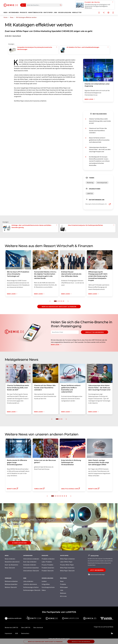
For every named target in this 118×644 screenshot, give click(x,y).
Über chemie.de (38, 627)
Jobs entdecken (28, 581)
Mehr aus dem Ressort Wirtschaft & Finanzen (59, 307)
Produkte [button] (24, 12)
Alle (22, 5)
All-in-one (63, 596)
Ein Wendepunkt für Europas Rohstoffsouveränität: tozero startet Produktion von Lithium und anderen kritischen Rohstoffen (99, 161)
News (62, 581)
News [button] (6, 12)
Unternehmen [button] (14, 12)
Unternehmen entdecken (31, 559)
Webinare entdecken (11, 581)
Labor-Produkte (47, 562)
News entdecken (10, 559)
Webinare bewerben (11, 584)
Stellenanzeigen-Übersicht (32, 590)
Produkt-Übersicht (48, 571)
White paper (64, 587)
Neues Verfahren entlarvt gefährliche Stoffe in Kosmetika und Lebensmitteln (99, 140)
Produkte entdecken (48, 559)
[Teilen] (104, 13)
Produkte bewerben (48, 568)
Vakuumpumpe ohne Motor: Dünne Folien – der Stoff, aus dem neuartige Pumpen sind (100, 149)
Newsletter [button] (77, 12)
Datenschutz (25, 633)
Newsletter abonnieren (95, 332)
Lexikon (44, 581)
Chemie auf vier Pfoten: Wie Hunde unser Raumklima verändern (98, 130)
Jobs (62, 590)
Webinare (63, 593)
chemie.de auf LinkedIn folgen (96, 575)
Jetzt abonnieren (97, 570)
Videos (44, 590)
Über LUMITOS (26, 627)
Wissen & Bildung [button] (65, 12)
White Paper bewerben (67, 568)
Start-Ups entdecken (30, 562)
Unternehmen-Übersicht (31, 571)
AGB (17, 633)
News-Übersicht (10, 568)
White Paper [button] (48, 12)
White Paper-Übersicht (67, 571)
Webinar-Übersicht (11, 587)
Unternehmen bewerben (31, 568)
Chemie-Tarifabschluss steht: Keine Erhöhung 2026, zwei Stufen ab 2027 (100, 121)
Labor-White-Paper (66, 562)
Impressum (8, 633)
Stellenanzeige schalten (31, 587)
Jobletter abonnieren (30, 584)
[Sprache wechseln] (108, 13)
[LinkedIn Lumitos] (112, 633)
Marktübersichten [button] (35, 12)
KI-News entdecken (19, 543)
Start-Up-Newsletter (11, 565)
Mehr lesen (57, 345)
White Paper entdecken (67, 559)
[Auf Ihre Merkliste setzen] (99, 13)
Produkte (63, 584)
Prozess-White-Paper (67, 565)
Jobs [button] (55, 12)
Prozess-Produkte (47, 565)
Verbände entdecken (30, 565)
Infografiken (46, 584)
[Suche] (61, 5)
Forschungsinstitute (48, 587)
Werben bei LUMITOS (11, 627)
